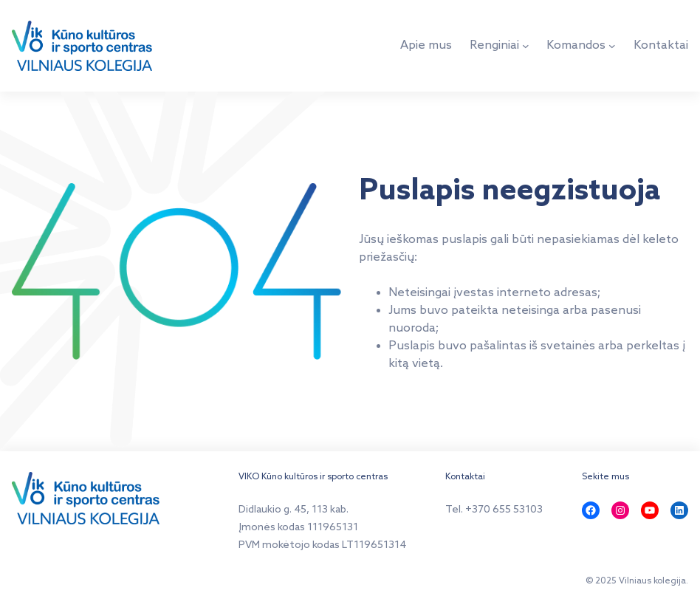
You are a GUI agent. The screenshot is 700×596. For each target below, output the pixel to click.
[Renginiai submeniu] (526, 46)
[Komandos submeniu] (612, 46)
